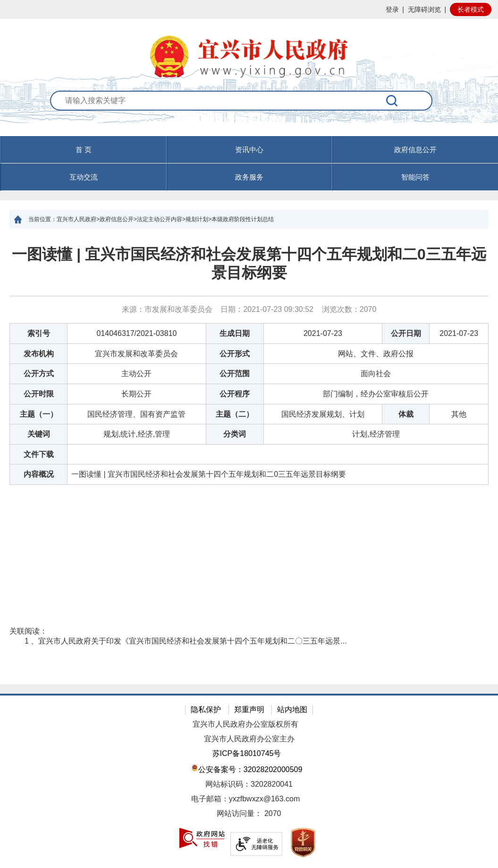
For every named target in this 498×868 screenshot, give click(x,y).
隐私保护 (206, 709)
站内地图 (292, 709)
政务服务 (249, 177)
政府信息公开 (415, 150)
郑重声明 (249, 709)
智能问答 (415, 177)
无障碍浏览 (424, 9)
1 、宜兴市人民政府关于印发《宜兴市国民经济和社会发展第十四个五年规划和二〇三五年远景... (186, 641)
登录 (392, 9)
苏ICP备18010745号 (247, 753)
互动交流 (84, 177)
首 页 (84, 150)
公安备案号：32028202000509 (247, 769)
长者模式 (471, 9)
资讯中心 (249, 150)
